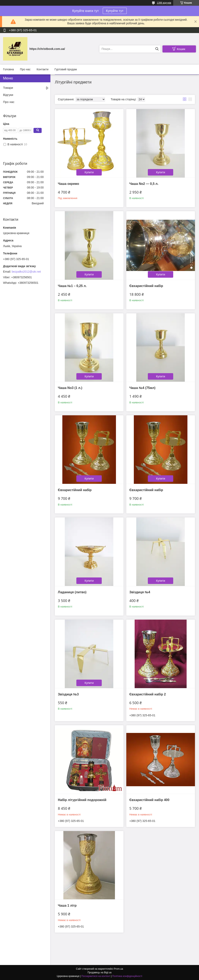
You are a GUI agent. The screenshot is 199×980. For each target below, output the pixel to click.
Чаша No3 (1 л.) (70, 388)
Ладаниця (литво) (72, 592)
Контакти (42, 69)
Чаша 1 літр (67, 906)
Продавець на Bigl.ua (99, 973)
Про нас (25, 69)
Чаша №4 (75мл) (142, 388)
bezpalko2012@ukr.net (26, 272)
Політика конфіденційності (127, 976)
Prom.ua (118, 969)
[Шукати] (157, 49)
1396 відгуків (164, 3)
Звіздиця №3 (68, 694)
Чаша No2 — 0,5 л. (144, 184)
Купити (89, 172)
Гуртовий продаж (66, 69)
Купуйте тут (115, 11)
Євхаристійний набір (146, 286)
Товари (8, 88)
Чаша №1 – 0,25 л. (72, 286)
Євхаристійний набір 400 (149, 800)
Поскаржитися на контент (96, 976)
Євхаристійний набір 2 (148, 694)
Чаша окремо (68, 184)
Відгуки (8, 95)
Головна (8, 69)
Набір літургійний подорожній (82, 800)
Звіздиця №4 (140, 592)
